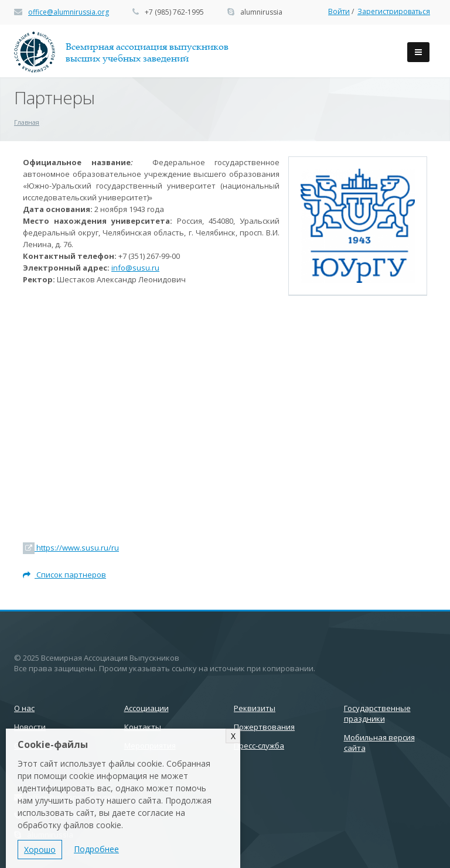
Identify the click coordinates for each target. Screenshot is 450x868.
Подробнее (96, 849)
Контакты (143, 727)
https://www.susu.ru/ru (71, 548)
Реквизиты (255, 708)
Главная (27, 122)
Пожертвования (264, 727)
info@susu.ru (135, 268)
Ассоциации (146, 708)
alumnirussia (261, 12)
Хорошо (40, 850)
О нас (24, 708)
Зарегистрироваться (394, 11)
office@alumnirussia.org (69, 12)
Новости (30, 727)
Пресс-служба (259, 746)
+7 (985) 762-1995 (174, 12)
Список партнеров (64, 575)
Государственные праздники (377, 713)
